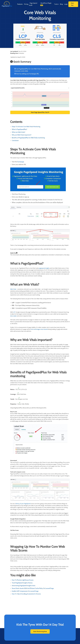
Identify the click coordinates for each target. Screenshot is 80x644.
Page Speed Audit (33, 4)
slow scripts (13, 316)
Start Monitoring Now (40, 631)
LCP (14, 312)
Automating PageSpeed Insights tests (24, 586)
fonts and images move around (39, 329)
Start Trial (72, 4)
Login (66, 4)
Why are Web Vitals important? (22, 135)
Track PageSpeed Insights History (22, 583)
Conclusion (15, 140)
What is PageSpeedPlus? (19, 129)
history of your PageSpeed (23, 504)
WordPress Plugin (46, 4)
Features (20, 4)
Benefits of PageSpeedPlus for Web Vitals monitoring (28, 138)
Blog (61, 4)
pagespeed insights (44, 268)
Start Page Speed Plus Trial (40, 112)
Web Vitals (13, 289)
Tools (56, 4)
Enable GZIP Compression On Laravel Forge (25, 591)
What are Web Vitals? (19, 132)
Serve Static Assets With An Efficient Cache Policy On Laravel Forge (33, 588)
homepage (21, 162)
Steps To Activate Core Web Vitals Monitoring (26, 127)
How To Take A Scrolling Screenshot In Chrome (26, 594)
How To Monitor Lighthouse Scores (23, 580)
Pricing (26, 4)
